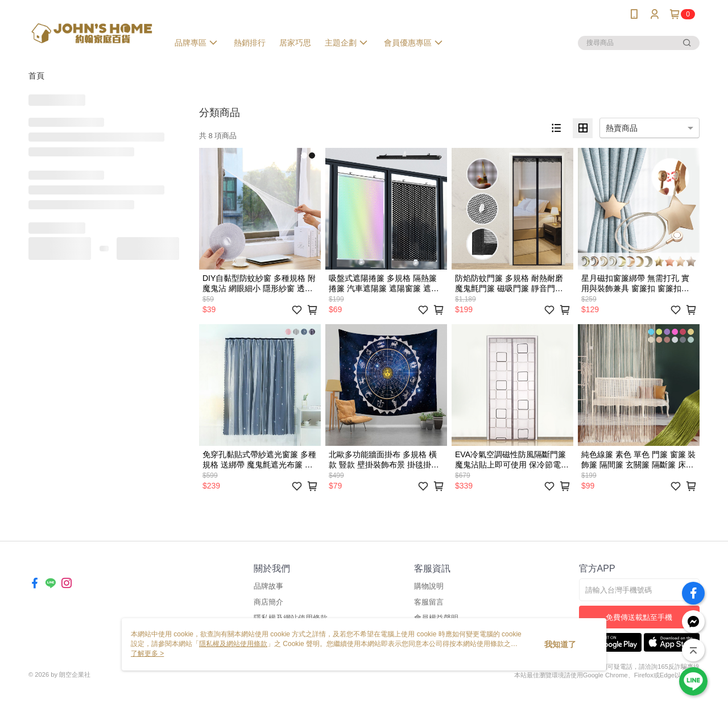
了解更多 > (147, 653)
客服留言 (429, 602)
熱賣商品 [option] (622, 128)
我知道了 (560, 644)
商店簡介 (268, 602)
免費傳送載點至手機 (639, 617)
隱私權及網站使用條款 (233, 644)
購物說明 (429, 586)
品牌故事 (268, 586)
